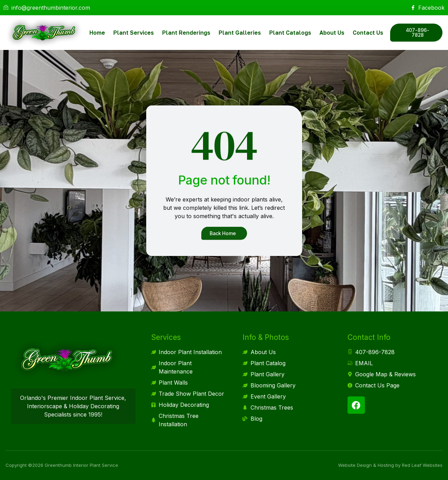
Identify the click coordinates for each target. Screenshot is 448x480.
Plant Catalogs (290, 33)
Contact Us (368, 33)
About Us (332, 33)
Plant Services (134, 33)
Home (97, 33)
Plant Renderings (186, 33)
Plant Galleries (240, 33)
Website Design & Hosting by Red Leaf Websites (390, 465)
